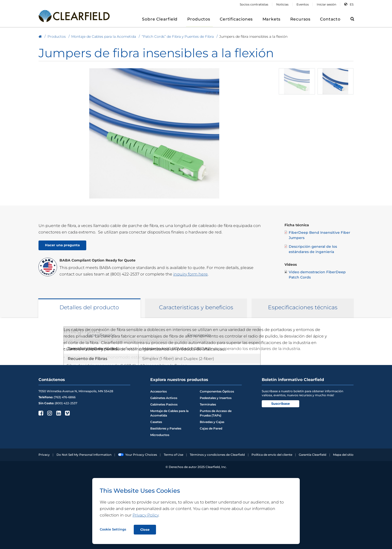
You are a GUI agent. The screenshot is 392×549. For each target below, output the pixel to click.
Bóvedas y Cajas (212, 422)
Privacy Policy (145, 515)
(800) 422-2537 (125, 274)
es (352, 4)
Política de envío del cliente (272, 455)
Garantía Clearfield (312, 455)
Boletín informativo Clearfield (293, 380)
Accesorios (158, 391)
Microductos (160, 435)
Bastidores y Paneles (166, 428)
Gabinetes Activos (164, 398)
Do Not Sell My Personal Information (84, 455)
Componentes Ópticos (217, 391)
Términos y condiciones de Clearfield (217, 455)
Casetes (156, 422)
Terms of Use (173, 455)
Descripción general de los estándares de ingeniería (311, 249)
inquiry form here (190, 274)
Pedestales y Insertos (216, 398)
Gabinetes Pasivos (164, 404)
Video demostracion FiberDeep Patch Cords (315, 274)
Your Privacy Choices (137, 455)
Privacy (44, 455)
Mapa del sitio (343, 455)
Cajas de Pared (211, 428)
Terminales (208, 404)
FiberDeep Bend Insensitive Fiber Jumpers (317, 235)
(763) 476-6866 (65, 397)
